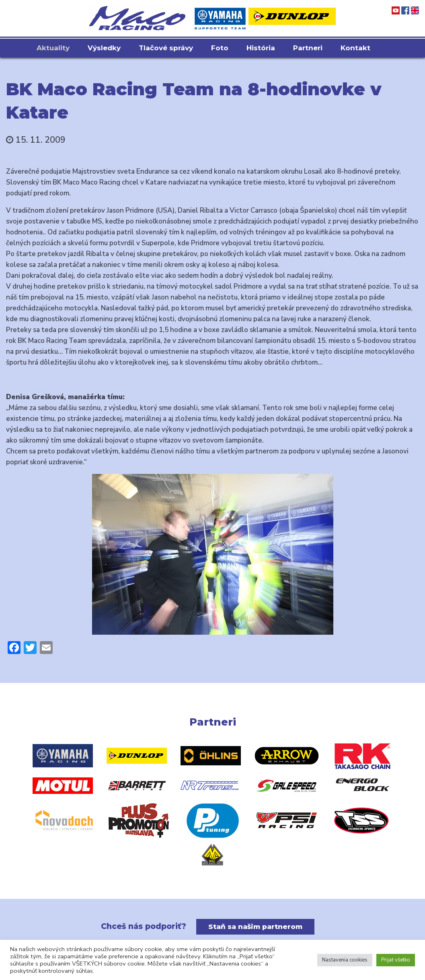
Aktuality (53, 48)
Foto (220, 48)
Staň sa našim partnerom (255, 927)
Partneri (308, 48)
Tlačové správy (166, 48)
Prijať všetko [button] (396, 960)
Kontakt (355, 48)
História (261, 48)
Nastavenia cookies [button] (345, 960)
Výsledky (104, 48)
